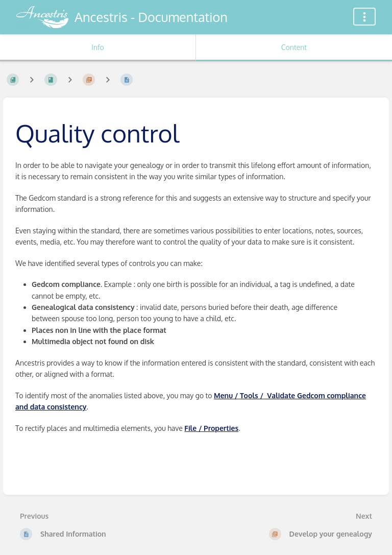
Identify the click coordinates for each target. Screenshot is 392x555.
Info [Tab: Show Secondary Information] (98, 47)
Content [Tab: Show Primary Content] (294, 47)
